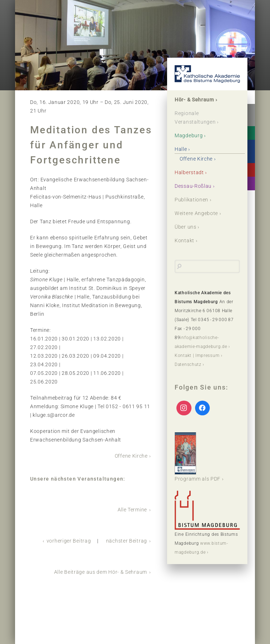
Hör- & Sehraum (194, 100)
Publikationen (191, 200)
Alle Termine (132, 510)
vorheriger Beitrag (69, 541)
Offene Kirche (131, 456)
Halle (181, 149)
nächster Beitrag (127, 541)
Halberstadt (189, 172)
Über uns (186, 227)
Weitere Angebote (196, 213)
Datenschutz (188, 364)
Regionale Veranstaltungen (195, 118)
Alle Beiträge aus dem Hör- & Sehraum (101, 572)
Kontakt (184, 240)
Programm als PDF (198, 457)
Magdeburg (189, 135)
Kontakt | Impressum (197, 356)
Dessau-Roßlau (193, 186)
